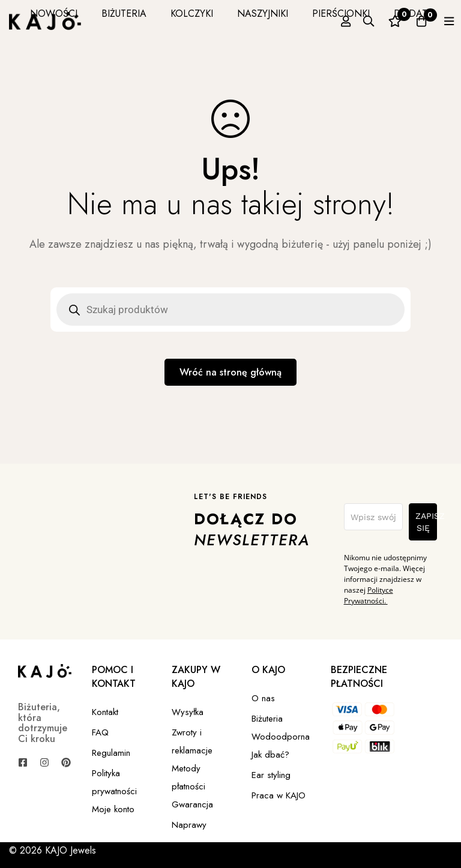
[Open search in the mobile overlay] (230, 310)
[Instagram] (44, 763)
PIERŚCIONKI (324, 13)
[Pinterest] (66, 763)
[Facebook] (23, 763)
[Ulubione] (384, 21)
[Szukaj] (354, 21)
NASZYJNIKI (245, 13)
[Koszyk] (414, 21)
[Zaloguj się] (324, 21)
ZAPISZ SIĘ (426, 522)
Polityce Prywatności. (369, 596)
